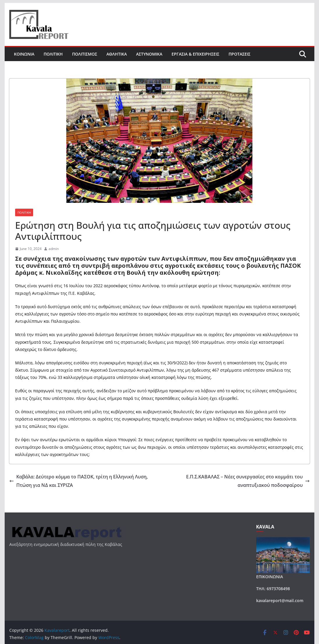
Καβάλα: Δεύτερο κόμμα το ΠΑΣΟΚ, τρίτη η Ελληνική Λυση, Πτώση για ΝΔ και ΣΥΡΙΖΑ (79, 481)
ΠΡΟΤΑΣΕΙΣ (239, 54)
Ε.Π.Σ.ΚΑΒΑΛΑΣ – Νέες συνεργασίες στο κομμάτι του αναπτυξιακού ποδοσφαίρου (248, 481)
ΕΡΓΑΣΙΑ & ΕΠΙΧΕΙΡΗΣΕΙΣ (195, 54)
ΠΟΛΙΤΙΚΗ (53, 54)
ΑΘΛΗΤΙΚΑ (117, 54)
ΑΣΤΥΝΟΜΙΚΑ (149, 54)
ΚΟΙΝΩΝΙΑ (24, 54)
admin (54, 249)
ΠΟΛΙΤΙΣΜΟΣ (85, 54)
